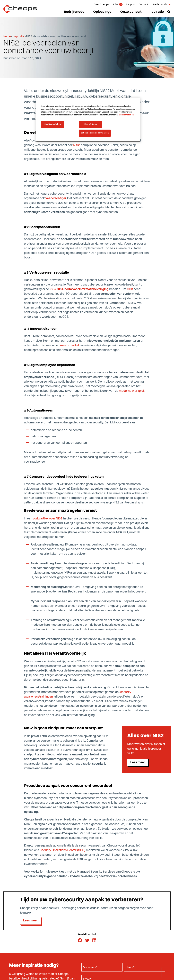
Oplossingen (103, 12)
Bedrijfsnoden (75, 12)
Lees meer (138, 762)
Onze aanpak (131, 12)
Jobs (115, 5)
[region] (88, 120)
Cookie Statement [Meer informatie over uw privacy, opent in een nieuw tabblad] (127, 115)
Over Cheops (101, 5)
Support (131, 5)
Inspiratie (156, 12)
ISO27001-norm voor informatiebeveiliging (79, 289)
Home (7, 37)
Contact (143, 5)
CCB (130, 289)
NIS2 (76, 145)
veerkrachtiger (56, 198)
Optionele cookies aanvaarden (95, 133)
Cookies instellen (53, 124)
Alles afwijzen (90, 124)
